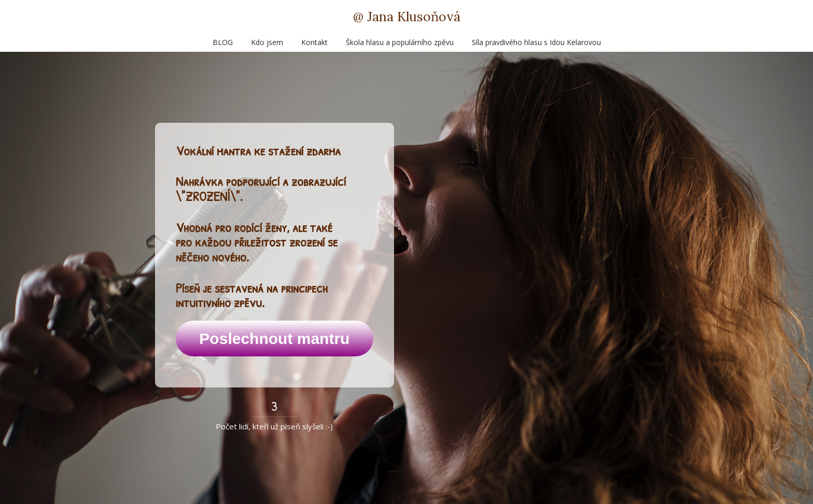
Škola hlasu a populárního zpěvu (400, 42)
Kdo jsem (267, 42)
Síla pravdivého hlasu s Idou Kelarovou (536, 42)
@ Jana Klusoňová (407, 17)
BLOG (223, 42)
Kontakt (314, 42)
